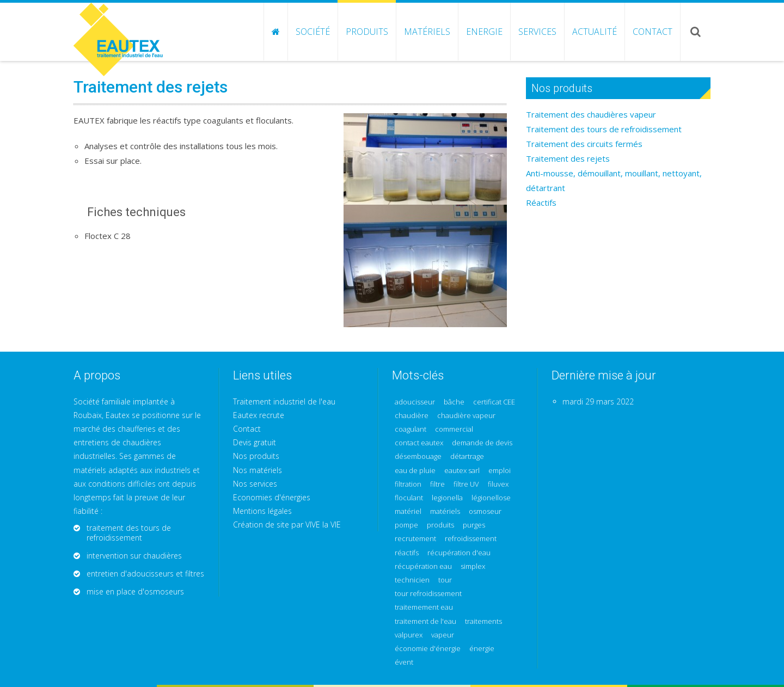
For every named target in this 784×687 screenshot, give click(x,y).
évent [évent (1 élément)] (404, 662)
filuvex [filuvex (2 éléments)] (498, 484)
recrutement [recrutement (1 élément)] (415, 539)
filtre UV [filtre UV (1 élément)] (466, 484)
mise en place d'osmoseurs (135, 591)
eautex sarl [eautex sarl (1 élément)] (462, 471)
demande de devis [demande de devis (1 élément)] (482, 443)
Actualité (595, 32)
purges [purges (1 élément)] (474, 525)
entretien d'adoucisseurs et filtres (145, 573)
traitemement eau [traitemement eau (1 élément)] (424, 607)
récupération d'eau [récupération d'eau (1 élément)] (459, 553)
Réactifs (541, 203)
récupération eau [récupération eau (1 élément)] (423, 566)
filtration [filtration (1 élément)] (408, 484)
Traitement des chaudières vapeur (591, 114)
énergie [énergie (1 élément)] (482, 649)
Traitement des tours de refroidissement (604, 129)
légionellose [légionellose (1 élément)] (491, 498)
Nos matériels (258, 470)
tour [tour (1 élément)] (445, 580)
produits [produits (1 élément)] (440, 525)
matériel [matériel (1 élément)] (408, 511)
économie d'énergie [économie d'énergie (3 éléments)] (428, 649)
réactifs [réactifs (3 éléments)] (407, 553)
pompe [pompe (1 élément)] (406, 525)
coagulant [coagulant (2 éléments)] (411, 429)
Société (313, 32)
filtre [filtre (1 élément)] (437, 484)
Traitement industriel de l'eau (284, 401)
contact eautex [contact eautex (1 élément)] (419, 443)
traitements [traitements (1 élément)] (483, 621)
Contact (653, 32)
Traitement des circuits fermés (584, 144)
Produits (367, 32)
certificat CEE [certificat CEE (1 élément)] (494, 402)
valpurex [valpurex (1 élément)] (409, 635)
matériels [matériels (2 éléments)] (445, 511)
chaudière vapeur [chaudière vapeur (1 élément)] (466, 416)
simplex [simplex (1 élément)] (473, 566)
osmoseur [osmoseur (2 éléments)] (485, 511)
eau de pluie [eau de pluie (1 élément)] (415, 471)
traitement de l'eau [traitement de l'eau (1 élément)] (425, 621)
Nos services (255, 484)
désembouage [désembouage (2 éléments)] (418, 456)
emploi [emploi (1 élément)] (500, 471)
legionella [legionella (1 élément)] (447, 498)
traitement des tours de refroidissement (129, 533)
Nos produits (256, 456)
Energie (484, 32)
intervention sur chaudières (134, 556)
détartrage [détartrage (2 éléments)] (467, 456)
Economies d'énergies (272, 497)
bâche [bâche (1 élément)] (454, 402)
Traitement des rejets (568, 158)
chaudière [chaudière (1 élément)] (412, 416)
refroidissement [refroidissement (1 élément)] (471, 539)
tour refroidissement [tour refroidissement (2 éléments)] (428, 594)
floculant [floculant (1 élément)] (409, 498)
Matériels (427, 32)
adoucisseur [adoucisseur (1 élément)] (415, 402)
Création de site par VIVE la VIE (287, 525)
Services (537, 32)
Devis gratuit (255, 442)
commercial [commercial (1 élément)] (454, 429)
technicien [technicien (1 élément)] (412, 580)
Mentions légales (262, 511)
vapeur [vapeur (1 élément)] (443, 635)
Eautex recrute (259, 415)
